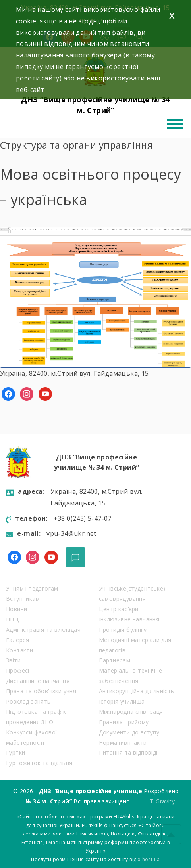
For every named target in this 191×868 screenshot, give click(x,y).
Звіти (13, 660)
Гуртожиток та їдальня (39, 763)
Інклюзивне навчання (129, 619)
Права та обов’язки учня (41, 691)
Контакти (19, 650)
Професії (18, 670)
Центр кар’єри (119, 609)
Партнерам (115, 660)
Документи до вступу (129, 732)
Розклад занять (28, 701)
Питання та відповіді (128, 752)
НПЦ (12, 619)
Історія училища (122, 701)
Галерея (18, 640)
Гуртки (15, 752)
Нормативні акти (123, 743)
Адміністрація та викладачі (44, 630)
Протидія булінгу (123, 630)
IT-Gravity (161, 801)
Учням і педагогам (32, 588)
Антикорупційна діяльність (137, 691)
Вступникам (23, 599)
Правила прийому (124, 722)
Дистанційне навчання (38, 681)
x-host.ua (149, 859)
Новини (16, 609)
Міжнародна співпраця (131, 712)
